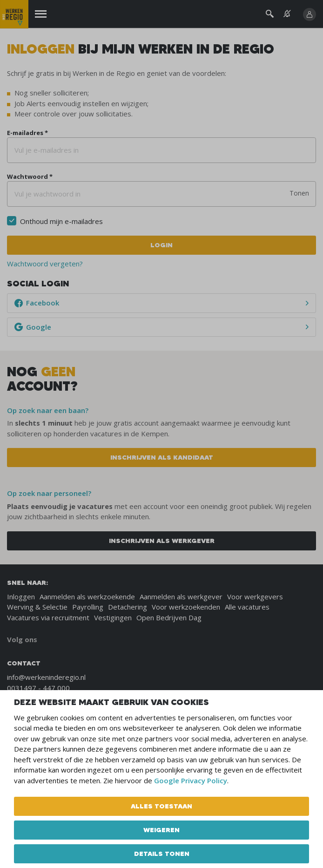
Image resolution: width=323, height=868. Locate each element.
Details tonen (162, 854)
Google (33, 327)
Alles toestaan (161, 806)
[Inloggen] (310, 14)
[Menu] (41, 14)
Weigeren (161, 830)
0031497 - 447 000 (38, 688)
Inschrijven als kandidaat (162, 457)
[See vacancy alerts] (287, 14)
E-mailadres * (27, 133)
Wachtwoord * (30, 176)
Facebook (37, 303)
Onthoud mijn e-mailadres (61, 221)
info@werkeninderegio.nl (46, 677)
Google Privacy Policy (191, 780)
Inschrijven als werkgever (162, 541)
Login (161, 245)
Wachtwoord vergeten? (45, 264)
